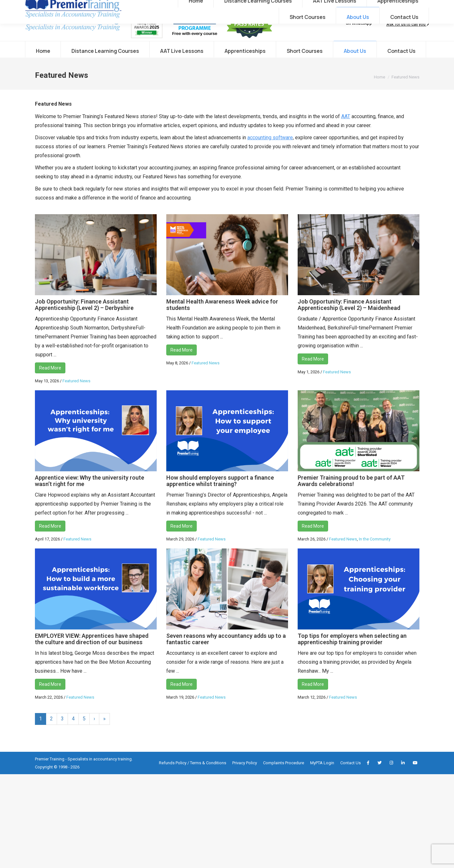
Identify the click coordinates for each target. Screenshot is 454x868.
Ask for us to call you (408, 37)
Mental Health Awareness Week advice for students (222, 317)
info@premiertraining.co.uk (95, 7)
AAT (346, 129)
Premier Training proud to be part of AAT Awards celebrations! (351, 494)
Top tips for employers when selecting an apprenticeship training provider (352, 652)
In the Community (375, 552)
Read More (50, 381)
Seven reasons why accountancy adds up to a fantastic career (226, 652)
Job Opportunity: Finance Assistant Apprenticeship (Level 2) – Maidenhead (349, 317)
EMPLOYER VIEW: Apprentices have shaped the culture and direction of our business (92, 652)
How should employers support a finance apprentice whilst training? (220, 494)
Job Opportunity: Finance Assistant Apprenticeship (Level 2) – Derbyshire (84, 317)
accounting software (270, 150)
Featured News (76, 394)
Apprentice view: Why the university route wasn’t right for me (90, 494)
